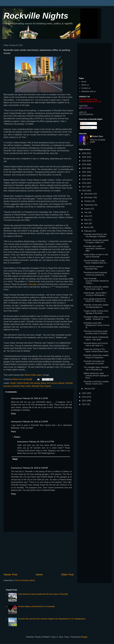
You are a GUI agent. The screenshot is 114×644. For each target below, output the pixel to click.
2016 (84, 191)
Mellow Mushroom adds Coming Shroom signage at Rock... (96, 376)
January (88, 389)
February (88, 231)
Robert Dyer (98, 136)
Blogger (84, 637)
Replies (17, 437)
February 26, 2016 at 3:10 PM (35, 422)
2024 (84, 161)
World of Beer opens (33, 375)
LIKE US (83, 112)
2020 (84, 176)
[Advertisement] (39, 552)
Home (39, 575)
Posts (84, 123)
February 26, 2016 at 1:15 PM (35, 398)
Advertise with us (89, 91)
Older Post (67, 575)
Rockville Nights (36, 16)
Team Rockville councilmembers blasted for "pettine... (96, 281)
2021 (84, 172)
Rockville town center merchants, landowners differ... (94, 249)
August (87, 209)
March (87, 227)
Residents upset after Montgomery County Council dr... (97, 325)
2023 (84, 164)
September (89, 205)
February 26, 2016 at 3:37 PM (41, 442)
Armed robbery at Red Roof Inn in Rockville (36, 606)
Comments (86, 127)
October (88, 201)
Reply (13, 414)
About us (85, 85)
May (86, 220)
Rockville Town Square (41, 386)
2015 (84, 393)
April (86, 223)
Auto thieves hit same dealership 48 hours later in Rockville (43, 594)
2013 (84, 401)
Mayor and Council (49, 383)
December (89, 194)
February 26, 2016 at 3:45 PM (35, 468)
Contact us (86, 88)
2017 (84, 187)
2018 (84, 183)
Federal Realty (23, 383)
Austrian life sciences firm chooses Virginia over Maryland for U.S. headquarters (52, 619)
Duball (13, 383)
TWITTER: (83, 106)
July (86, 212)
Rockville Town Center (21, 386)
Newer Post (10, 575)
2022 (84, 168)
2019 (84, 179)
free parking (35, 383)
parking (61, 383)
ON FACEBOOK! (86, 114)
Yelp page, (33, 284)
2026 (84, 153)
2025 (84, 157)
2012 (84, 404)
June (87, 216)
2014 (84, 397)
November (89, 197)
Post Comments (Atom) (25, 580)
